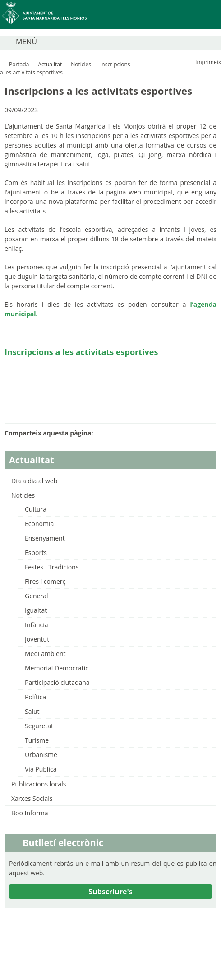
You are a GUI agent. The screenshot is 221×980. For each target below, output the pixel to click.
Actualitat (50, 64)
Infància (37, 625)
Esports (36, 552)
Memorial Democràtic (57, 668)
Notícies (81, 64)
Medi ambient (45, 654)
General (37, 596)
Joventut (37, 639)
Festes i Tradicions (52, 567)
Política (35, 697)
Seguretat (39, 726)
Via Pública (41, 769)
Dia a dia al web (34, 481)
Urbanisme (41, 755)
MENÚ (26, 42)
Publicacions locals (39, 784)
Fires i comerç (45, 581)
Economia (39, 524)
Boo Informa (30, 813)
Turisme (37, 740)
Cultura (36, 509)
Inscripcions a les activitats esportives (81, 352)
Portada (19, 64)
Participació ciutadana (57, 682)
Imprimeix (208, 62)
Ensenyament (45, 538)
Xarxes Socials (32, 798)
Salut (32, 711)
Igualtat (36, 610)
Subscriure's (110, 892)
